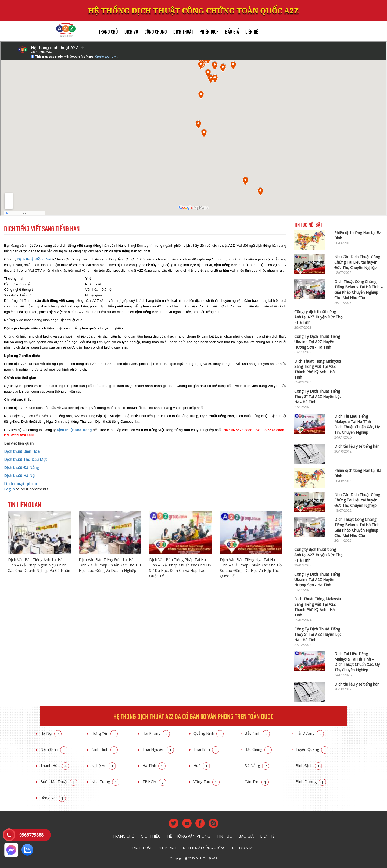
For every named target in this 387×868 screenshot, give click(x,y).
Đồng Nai (53, 798)
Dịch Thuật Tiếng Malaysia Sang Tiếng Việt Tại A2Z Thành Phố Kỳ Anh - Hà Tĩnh (318, 369)
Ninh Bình (105, 749)
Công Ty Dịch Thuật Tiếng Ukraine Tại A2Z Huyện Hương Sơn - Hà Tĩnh (317, 342)
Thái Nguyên (158, 749)
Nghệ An (104, 765)
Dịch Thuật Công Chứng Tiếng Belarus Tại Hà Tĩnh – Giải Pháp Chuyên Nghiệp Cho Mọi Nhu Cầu (359, 290)
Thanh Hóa (55, 765)
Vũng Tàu (207, 782)
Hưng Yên (105, 733)
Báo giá (232, 31)
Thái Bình (206, 749)
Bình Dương (311, 782)
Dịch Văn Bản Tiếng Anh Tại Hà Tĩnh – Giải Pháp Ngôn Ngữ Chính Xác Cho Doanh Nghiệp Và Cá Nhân (39, 565)
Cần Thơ (257, 782)
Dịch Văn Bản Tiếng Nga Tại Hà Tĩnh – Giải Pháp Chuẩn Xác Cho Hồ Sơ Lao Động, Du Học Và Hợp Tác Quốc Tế (251, 568)
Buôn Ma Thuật (59, 782)
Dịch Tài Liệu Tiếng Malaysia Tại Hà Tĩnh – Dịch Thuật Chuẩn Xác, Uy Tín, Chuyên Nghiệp (357, 424)
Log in (9, 489)
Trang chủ (108, 31)
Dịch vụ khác (243, 848)
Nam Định (54, 749)
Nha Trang (105, 782)
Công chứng (156, 31)
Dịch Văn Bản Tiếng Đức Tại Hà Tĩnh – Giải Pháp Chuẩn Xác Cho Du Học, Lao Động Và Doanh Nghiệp (110, 565)
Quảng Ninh (209, 733)
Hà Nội (51, 733)
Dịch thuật (183, 31)
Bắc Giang (258, 749)
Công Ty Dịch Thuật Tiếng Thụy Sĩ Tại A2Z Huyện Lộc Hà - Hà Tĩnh (318, 397)
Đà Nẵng (257, 765)
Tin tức (224, 836)
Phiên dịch (209, 31)
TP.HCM (154, 782)
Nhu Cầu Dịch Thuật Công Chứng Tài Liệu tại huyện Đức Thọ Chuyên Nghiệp (357, 262)
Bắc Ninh (257, 733)
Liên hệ (252, 31)
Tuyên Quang (312, 749)
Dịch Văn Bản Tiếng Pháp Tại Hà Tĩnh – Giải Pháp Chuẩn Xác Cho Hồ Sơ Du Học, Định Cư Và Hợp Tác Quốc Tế (180, 568)
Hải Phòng (156, 733)
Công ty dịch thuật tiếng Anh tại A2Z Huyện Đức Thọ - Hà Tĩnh (318, 317)
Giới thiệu (151, 836)
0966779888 (31, 835)
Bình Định (309, 765)
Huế (202, 765)
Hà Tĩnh (154, 765)
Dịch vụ (131, 31)
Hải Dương (310, 733)
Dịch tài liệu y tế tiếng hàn (357, 446)
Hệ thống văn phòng (189, 836)
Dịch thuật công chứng (204, 848)
